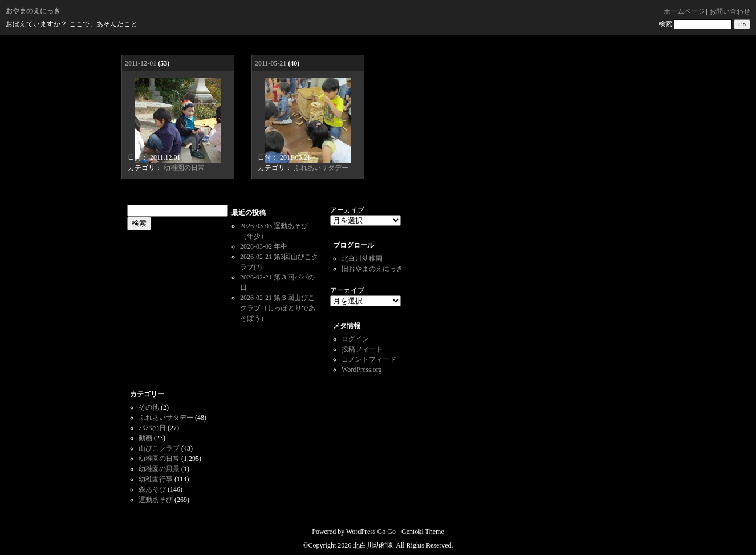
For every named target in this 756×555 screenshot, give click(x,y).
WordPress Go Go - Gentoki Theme (395, 532)
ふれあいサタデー (321, 168)
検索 (665, 24)
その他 (149, 407)
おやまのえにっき (33, 11)
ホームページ (684, 11)
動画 (145, 438)
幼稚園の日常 (184, 168)
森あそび (152, 489)
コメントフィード (369, 359)
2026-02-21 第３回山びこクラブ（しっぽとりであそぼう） (278, 308)
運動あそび (156, 500)
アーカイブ (347, 210)
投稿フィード (362, 349)
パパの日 (152, 428)
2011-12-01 (141, 63)
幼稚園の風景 (159, 469)
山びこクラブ (159, 448)
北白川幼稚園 (362, 258)
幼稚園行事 (156, 479)
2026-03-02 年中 (264, 246)
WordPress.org (361, 370)
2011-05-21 (271, 63)
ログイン (355, 339)
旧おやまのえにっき (372, 269)
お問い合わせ (730, 11)
